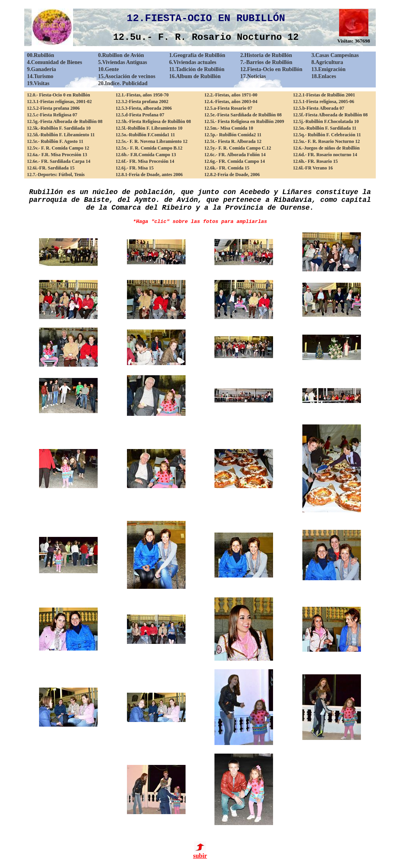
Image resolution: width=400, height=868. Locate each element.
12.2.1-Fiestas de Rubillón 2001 (324, 95)
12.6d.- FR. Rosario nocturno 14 (325, 155)
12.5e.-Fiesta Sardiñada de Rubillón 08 (243, 115)
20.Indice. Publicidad (123, 83)
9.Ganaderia (41, 69)
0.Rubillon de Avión (121, 55)
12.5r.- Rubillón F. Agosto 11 (55, 141)
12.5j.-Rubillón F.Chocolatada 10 (326, 121)
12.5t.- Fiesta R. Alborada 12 (233, 141)
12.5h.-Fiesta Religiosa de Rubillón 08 (153, 121)
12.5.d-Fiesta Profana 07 (140, 115)
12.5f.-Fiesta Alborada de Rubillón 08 (330, 115)
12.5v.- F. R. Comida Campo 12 (58, 148)
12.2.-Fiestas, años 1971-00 (231, 95)
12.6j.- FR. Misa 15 (135, 168)
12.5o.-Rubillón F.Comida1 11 (145, 135)
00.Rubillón (41, 55)
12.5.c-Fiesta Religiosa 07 (52, 115)
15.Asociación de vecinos (127, 76)
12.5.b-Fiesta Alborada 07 (319, 108)
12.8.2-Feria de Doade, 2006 (232, 175)
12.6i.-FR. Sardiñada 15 (51, 168)
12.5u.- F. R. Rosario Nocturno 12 (326, 141)
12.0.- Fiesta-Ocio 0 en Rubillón (58, 95)
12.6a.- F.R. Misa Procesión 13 (57, 155)
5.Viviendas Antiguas (123, 62)
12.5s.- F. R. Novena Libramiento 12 (152, 141)
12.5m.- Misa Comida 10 (229, 128)
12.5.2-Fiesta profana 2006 (53, 108)
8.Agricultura (327, 62)
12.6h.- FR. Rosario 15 (315, 161)
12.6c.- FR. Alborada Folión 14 (235, 155)
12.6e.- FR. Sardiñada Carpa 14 (59, 161)
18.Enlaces (324, 76)
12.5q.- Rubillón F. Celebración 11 (327, 135)
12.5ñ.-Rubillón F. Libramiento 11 (61, 135)
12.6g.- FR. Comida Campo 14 (235, 161)
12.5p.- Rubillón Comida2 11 (233, 135)
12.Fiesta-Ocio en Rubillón (271, 69)
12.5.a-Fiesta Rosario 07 (228, 108)
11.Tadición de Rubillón (197, 69)
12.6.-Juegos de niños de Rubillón (326, 148)
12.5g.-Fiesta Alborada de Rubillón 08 (65, 121)
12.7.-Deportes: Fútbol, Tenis (56, 175)
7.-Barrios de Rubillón (266, 62)
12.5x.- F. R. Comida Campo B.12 (149, 148)
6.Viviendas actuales (193, 62)
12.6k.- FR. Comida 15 (227, 168)
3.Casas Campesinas (335, 55)
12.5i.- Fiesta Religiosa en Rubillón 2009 (244, 121)
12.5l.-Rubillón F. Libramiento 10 (149, 128)
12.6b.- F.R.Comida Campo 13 (146, 155)
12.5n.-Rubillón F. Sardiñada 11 (325, 128)
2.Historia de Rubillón (266, 55)
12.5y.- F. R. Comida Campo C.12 (238, 148)
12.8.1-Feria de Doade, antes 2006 (149, 175)
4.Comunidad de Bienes (54, 62)
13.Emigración (329, 69)
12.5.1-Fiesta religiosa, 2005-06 (324, 102)
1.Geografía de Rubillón (197, 55)
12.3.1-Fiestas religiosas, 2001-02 (59, 102)
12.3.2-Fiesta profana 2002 (142, 102)
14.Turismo (40, 76)
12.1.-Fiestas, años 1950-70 (142, 95)
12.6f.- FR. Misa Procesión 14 (145, 161)
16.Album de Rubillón (195, 76)
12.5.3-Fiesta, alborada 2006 (144, 108)
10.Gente (108, 69)
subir (200, 853)
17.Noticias (253, 76)
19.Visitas (38, 83)
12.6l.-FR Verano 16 (313, 168)
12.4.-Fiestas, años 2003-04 (231, 102)
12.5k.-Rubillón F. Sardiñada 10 (59, 128)
